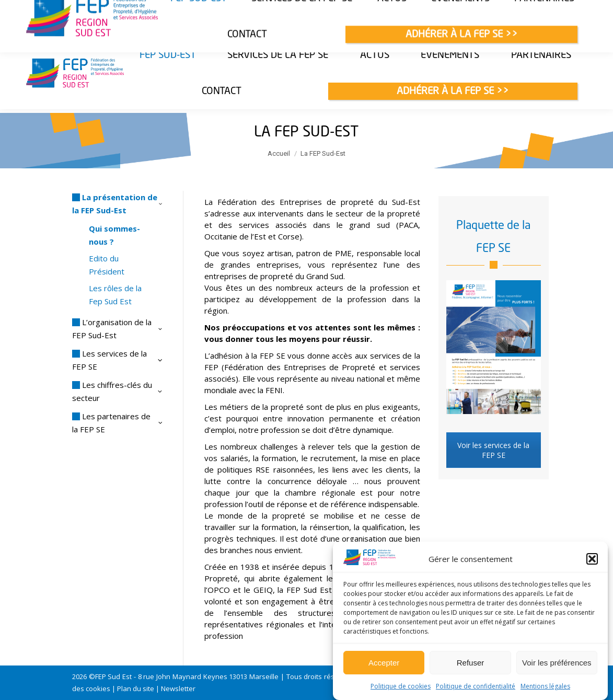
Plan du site (136, 688)
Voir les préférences (557, 663)
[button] (592, 559)
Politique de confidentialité (476, 686)
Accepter (384, 663)
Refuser (471, 663)
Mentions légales (545, 686)
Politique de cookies (401, 686)
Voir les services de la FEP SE (493, 450)
